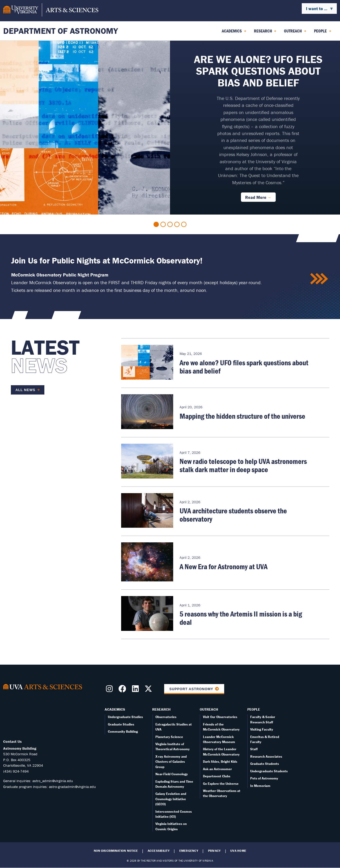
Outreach (209, 709)
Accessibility (159, 851)
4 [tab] (177, 224)
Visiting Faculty (262, 729)
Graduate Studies (121, 724)
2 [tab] (163, 224)
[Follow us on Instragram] (110, 690)
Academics (115, 709)
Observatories (166, 717)
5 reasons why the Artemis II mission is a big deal (241, 618)
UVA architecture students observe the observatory (233, 515)
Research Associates (266, 756)
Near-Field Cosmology (172, 774)
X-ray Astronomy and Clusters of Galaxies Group (171, 762)
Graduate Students (265, 764)
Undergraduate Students (269, 771)
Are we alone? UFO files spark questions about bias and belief (244, 367)
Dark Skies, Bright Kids (220, 762)
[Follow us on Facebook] (123, 690)
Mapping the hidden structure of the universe (242, 416)
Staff (254, 749)
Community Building (123, 731)
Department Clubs (217, 776)
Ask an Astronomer (217, 769)
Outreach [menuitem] (295, 33)
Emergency (189, 851)
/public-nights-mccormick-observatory (320, 279)
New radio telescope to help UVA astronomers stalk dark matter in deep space (243, 465)
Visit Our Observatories (220, 717)
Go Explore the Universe (221, 784)
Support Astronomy (191, 689)
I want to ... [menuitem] (318, 10)
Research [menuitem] (265, 33)
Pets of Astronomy (264, 778)
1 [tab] (156, 224)
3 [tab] (170, 224)
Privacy (214, 851)
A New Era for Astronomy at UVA (224, 567)
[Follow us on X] (149, 690)
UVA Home (238, 851)
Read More (256, 197)
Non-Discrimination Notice (116, 851)
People (254, 709)
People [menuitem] (323, 33)
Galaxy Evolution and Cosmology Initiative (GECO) (171, 799)
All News (25, 390)
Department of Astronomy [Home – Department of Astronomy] (61, 31)
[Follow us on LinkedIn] (136, 690)
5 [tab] (184, 224)
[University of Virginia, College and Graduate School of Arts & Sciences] (51, 11)
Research (161, 709)
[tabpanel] (170, 128)
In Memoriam (260, 786)
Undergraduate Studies (125, 717)
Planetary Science (169, 737)
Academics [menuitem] (234, 33)
